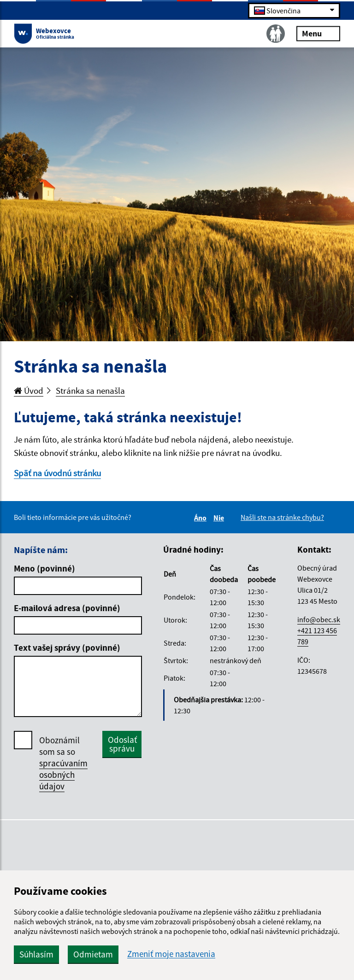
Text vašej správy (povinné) (67, 647)
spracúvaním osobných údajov (63, 775)
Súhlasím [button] (36, 954)
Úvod (29, 391)
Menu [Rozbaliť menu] (318, 33)
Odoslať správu (122, 744)
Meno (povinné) (44, 568)
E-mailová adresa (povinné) (67, 608)
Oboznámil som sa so (63, 763)
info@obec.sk (319, 619)
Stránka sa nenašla (90, 391)
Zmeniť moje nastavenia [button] (171, 954)
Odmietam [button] (93, 954)
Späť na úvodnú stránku (57, 473)
